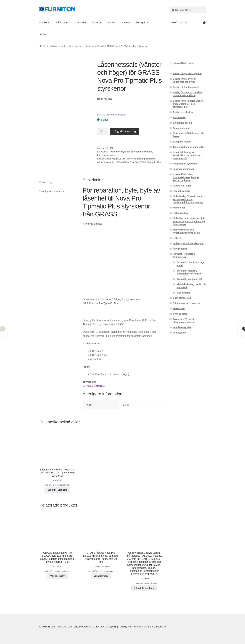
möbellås (178, 238)
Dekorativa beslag (182, 123)
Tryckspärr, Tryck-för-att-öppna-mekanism (130, 152)
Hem (45, 46)
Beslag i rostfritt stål (184, 112)
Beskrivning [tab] (46, 182)
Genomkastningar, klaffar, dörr (189, 147)
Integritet (82, 23)
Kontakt (112, 23)
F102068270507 (138, 162)
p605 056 (121, 159)
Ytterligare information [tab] (52, 191)
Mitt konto (45, 23)
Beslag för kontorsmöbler (186, 87)
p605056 (111, 159)
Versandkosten (119, 115)
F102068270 (123, 162)
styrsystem (179, 309)
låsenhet (151, 159)
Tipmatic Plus (154, 162)
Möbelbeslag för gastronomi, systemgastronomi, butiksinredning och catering (188, 199)
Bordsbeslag (180, 118)
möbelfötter (179, 208)
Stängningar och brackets (186, 303)
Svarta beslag (180, 314)
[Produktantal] (102, 132)
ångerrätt (97, 23)
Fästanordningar (182, 128)
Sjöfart (43, 35)
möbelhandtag (180, 213)
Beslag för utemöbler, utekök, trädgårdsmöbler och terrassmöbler (188, 104)
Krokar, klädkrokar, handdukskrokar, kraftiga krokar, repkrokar (186, 177)
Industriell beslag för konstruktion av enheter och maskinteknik (188, 155)
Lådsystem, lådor (58, 46)
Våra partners (64, 23)
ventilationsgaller (182, 327)
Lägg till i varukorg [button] (57, 489)
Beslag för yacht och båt (189, 279)
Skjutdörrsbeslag (182, 298)
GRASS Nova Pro (106, 162)
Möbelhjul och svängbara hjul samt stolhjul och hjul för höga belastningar (189, 221)
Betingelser (142, 23)
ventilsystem (180, 333)
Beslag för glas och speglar (187, 73)
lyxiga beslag (183, 293)
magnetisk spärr (181, 191)
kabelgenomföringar (184, 169)
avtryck (126, 23)
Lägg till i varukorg (125, 131)
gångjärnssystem (182, 142)
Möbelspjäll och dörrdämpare (188, 243)
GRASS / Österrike (94, 386)
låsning (141, 159)
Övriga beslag (180, 249)
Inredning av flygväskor (185, 164)
